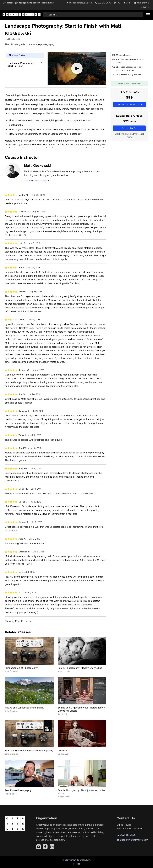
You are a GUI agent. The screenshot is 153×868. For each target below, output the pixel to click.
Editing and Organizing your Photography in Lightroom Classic (82, 709)
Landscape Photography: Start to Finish (21, 64)
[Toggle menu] (148, 15)
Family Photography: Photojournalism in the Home (81, 792)
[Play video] (77, 68)
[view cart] (127, 3)
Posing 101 (63, 751)
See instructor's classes (37, 180)
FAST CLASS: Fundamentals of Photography (29, 751)
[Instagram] (52, 847)
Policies (76, 864)
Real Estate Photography (18, 790)
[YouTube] (39, 847)
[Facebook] (45, 847)
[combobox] (93, 15)
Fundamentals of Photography (21, 668)
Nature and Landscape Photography (24, 708)
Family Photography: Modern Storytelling (80, 668)
